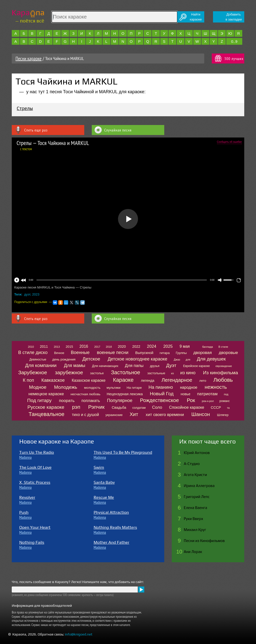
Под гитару (39, 400)
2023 (36, 294)
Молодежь (66, 387)
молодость (92, 388)
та (228, 408)
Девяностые (38, 359)
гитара (164, 353)
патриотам (207, 394)
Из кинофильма (220, 373)
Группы (181, 353)
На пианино (161, 387)
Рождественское (159, 400)
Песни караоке (28, 58)
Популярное (120, 400)
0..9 (234, 41)
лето (203, 381)
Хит (134, 414)
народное (189, 387)
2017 (97, 347)
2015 (69, 347)
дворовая (202, 353)
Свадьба (119, 407)
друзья (155, 366)
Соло (157, 407)
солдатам (139, 408)
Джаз (177, 359)
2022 (136, 346)
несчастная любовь (85, 394)
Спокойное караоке (187, 407)
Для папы (134, 366)
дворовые (228, 353)
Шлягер (223, 415)
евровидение (224, 366)
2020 (122, 346)
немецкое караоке (46, 394)
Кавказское (53, 380)
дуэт (27, 294)
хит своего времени (165, 415)
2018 (109, 347)
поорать (67, 401)
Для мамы (75, 365)
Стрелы (25, 108)
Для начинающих (105, 366)
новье (185, 394)
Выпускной (144, 353)
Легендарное (177, 380)
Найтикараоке (196, 17)
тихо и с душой (85, 415)
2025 (168, 346)
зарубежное (69, 372)
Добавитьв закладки (234, 17)
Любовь (223, 380)
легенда (148, 380)
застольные (156, 373)
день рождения (64, 359)
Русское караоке (46, 407)
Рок (191, 400)
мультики (113, 388)
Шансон (200, 414)
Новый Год (162, 394)
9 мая (185, 346)
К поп (28, 380)
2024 (152, 346)
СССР (216, 407)
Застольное (126, 372)
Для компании (41, 365)
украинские (114, 415)
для (188, 359)
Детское (91, 359)
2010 (31, 347)
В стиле (223, 347)
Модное (38, 387)
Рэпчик (96, 407)
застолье (97, 373)
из (172, 373)
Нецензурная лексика (125, 394)
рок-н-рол (208, 401)
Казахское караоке (89, 380)
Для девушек (211, 359)
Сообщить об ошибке (229, 142)
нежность (216, 387)
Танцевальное (46, 414)
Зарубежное (33, 372)
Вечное (59, 353)
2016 (84, 346)
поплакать (91, 401)
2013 (57, 347)
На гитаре (134, 388)
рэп (76, 407)
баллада (208, 347)
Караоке (123, 380)
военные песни (113, 352)
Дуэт (171, 365)
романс (225, 401)
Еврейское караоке (196, 366)
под (226, 394)
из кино (188, 373)
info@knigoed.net (79, 634)
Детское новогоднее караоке (138, 359)
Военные (80, 352)
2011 (44, 346)
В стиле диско (33, 352)
